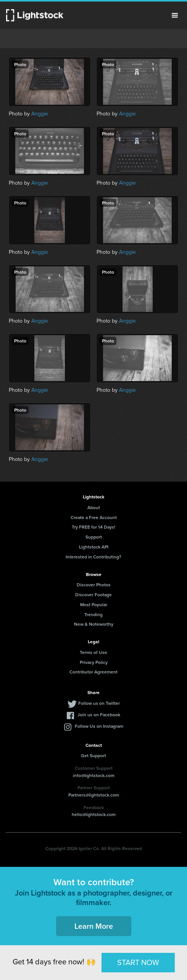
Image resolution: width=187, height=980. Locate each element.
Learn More (94, 926)
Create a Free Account (94, 517)
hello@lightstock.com (94, 814)
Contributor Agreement (93, 672)
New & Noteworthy (94, 624)
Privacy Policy (94, 662)
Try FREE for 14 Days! (93, 527)
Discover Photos (94, 585)
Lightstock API (94, 547)
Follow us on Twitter (99, 703)
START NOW (138, 962)
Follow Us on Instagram (99, 726)
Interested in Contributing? (93, 557)
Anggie (40, 114)
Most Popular (94, 604)
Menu (175, 15)
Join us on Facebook (99, 715)
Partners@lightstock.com (94, 795)
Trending (93, 614)
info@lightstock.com (94, 775)
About (94, 507)
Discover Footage (93, 595)
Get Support (93, 755)
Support (94, 537)
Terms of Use (93, 652)
